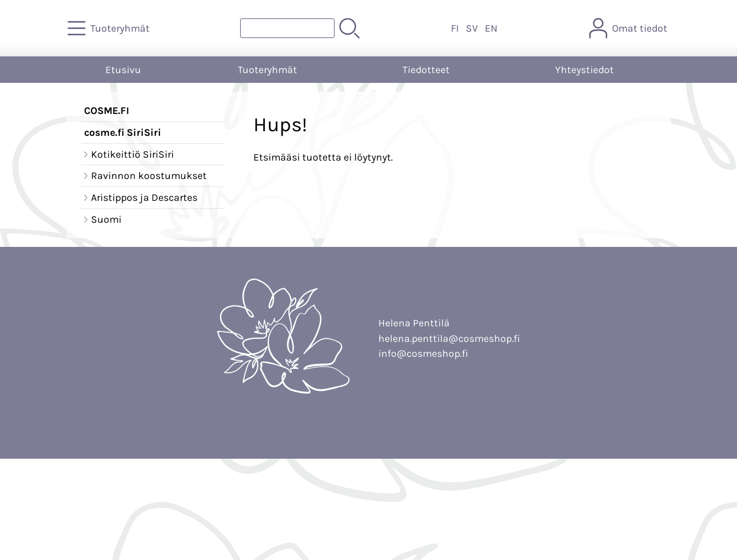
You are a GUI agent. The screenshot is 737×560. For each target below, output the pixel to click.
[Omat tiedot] (629, 28)
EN (491, 28)
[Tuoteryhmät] (110, 28)
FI (455, 28)
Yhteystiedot (584, 70)
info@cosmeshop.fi (423, 353)
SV (472, 28)
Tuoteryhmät (267, 70)
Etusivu (123, 70)
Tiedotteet (426, 70)
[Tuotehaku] (287, 28)
